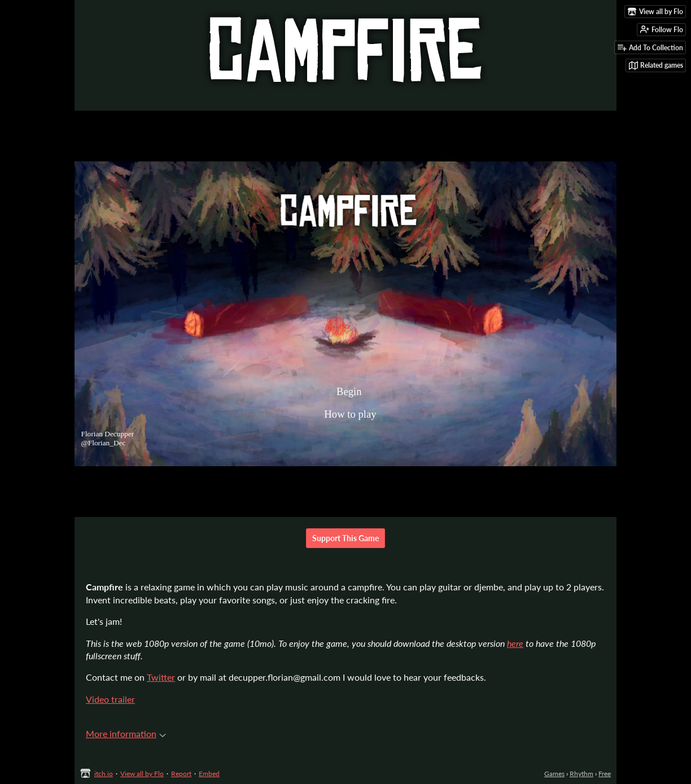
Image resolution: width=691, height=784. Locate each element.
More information (126, 733)
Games (554, 774)
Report (181, 774)
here (515, 643)
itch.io (104, 774)
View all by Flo (142, 774)
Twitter (161, 677)
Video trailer (110, 699)
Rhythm (581, 774)
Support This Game (345, 538)
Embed (209, 774)
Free (605, 774)
